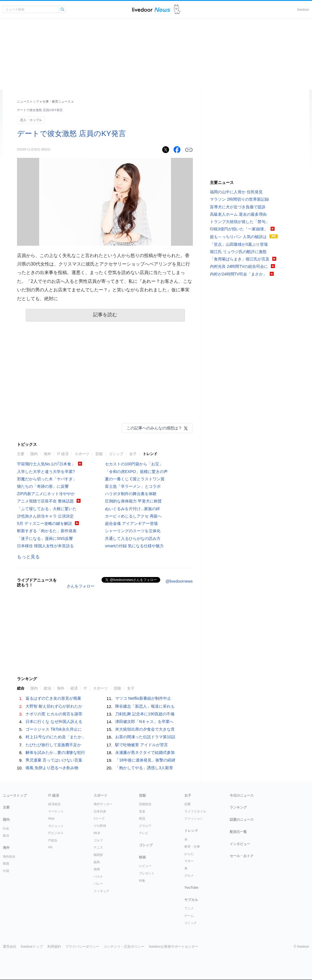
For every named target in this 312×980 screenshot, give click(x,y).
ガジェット (56, 826)
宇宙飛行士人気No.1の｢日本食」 (46, 464)
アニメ (189, 908)
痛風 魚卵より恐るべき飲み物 (52, 768)
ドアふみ (177, 9)
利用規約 (54, 947)
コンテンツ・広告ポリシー (124, 947)
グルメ (189, 875)
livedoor (303, 10)
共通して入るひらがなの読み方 (133, 538)
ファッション (194, 818)
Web (51, 818)
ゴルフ (98, 840)
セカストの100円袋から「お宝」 (134, 464)
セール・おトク (242, 856)
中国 (6, 871)
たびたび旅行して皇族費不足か (53, 745)
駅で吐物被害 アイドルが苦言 (142, 745)
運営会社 (10, 947)
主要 (21, 454)
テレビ (144, 833)
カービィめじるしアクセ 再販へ (133, 516)
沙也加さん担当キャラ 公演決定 (45, 516)
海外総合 (9, 856)
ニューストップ (28, 101)
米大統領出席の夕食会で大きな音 (145, 729)
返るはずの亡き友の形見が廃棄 (53, 698)
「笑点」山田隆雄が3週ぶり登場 (239, 244)
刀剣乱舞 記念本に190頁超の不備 (145, 714)
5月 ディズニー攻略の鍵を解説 (45, 523)
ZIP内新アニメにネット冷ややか (46, 494)
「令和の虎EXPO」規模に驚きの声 (136, 472)
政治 (47, 688)
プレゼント (147, 873)
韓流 (142, 818)
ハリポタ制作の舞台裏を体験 (131, 494)
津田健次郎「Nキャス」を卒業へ (144, 722)
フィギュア (101, 891)
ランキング (238, 807)
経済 (74, 688)
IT (85, 688)
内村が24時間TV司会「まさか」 (238, 274)
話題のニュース (242, 820)
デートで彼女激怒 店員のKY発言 (71, 133)
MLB (97, 833)
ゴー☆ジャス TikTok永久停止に (54, 729)
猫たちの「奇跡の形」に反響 (43, 486)
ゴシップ (116, 454)
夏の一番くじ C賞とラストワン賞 (135, 479)
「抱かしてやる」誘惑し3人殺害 (144, 768)
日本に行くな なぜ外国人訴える (54, 722)
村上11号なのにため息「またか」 (56, 737)
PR (50, 847)
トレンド (150, 454)
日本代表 (100, 811)
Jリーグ (99, 818)
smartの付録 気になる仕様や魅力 (134, 546)
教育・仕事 (192, 847)
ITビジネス (56, 833)
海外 (47, 454)
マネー (189, 861)
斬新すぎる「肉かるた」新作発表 (47, 531)
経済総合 (54, 804)
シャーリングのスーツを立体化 (133, 531)
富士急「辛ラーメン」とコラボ (133, 486)
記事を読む (105, 315)
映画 (142, 857)
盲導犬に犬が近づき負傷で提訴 (238, 207)
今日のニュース (242, 796)
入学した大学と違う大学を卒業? (46, 472)
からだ (189, 854)
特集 (142, 881)
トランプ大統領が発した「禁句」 (240, 222)
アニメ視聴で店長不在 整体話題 (45, 501)
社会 (6, 828)
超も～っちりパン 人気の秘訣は (238, 237)
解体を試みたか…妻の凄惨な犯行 (55, 752)
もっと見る (28, 557)
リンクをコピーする (189, 150)
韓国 (6, 864)
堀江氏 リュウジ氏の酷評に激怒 (238, 252)
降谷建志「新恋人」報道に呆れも (145, 706)
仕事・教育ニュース (57, 101)
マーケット (56, 811)
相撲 (97, 869)
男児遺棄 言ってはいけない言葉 (54, 760)
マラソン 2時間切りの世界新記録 (239, 199)
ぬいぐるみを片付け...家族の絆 (132, 509)
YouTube (191, 888)
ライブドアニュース (151, 9)
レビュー (145, 866)
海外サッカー (103, 804)
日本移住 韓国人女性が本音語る (45, 546)
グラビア (145, 826)
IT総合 (53, 840)
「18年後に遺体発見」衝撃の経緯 (145, 760)
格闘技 (98, 855)
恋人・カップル (31, 120)
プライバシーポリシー (82, 947)
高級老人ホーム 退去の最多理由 (238, 214)
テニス (98, 847)
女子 (133, 454)
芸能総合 (145, 804)
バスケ (98, 877)
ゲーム (189, 916)
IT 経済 (63, 454)
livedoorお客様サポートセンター (174, 947)
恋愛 (187, 804)
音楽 (142, 811)
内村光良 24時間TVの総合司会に (239, 266)
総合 (21, 688)
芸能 (99, 454)
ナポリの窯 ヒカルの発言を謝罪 (54, 714)
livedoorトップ (32, 947)
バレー (98, 884)
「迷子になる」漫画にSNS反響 (45, 538)
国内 (34, 454)
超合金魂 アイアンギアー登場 (131, 523)
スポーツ (82, 454)
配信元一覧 (238, 832)
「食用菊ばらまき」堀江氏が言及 (240, 259)
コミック (191, 923)
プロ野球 (100, 826)
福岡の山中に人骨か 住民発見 (236, 192)
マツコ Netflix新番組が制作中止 (143, 698)
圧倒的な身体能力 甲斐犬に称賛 (133, 501)
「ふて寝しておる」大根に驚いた (47, 509)
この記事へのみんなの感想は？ (154, 428)
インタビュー (240, 844)
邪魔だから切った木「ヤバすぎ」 (47, 479)
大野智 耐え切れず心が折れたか (54, 706)
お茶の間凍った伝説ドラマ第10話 (145, 737)
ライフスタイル (195, 811)
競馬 (97, 862)
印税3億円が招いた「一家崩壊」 (239, 229)
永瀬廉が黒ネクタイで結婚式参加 (145, 752)
